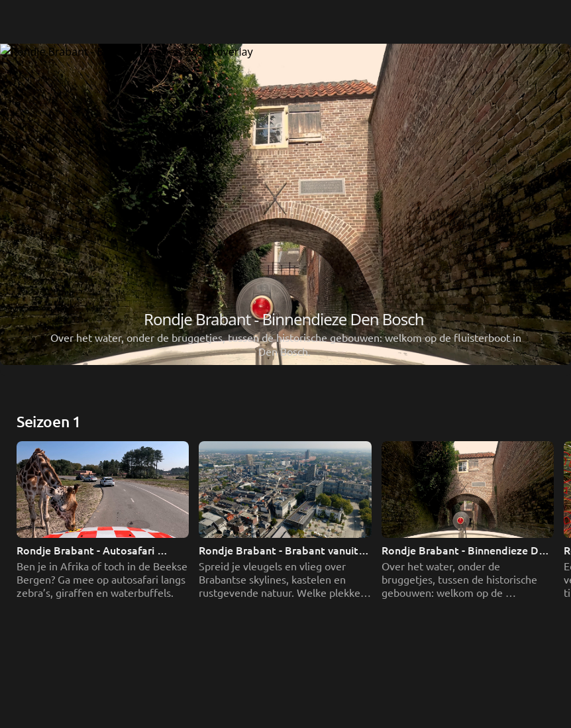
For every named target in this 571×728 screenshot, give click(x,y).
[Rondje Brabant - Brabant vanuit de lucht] (285, 423)
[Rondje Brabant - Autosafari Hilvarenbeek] (285, 284)
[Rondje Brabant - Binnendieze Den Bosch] (285, 562)
